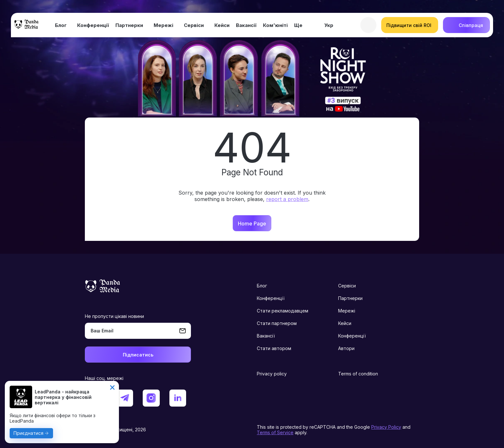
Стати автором (274, 348)
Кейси (222, 25)
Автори (346, 348)
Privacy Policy (386, 427)
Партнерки (129, 25)
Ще (298, 25)
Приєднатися (28, 433)
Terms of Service (275, 432)
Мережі (163, 25)
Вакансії (246, 25)
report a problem (287, 199)
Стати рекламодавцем (283, 311)
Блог (61, 25)
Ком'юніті (275, 25)
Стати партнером (277, 323)
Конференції (93, 25)
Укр (329, 25)
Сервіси (194, 25)
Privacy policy (272, 374)
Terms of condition (358, 374)
